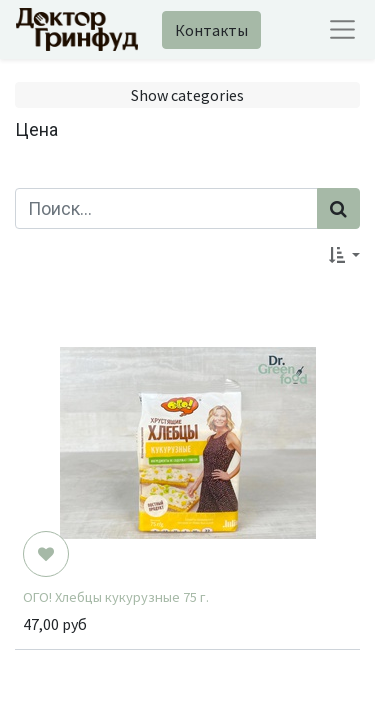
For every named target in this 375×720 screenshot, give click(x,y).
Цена (36, 129)
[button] (344, 255)
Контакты (211, 30)
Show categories (187, 95)
